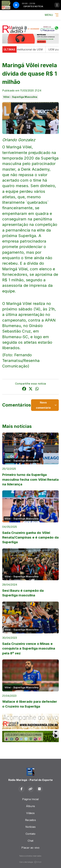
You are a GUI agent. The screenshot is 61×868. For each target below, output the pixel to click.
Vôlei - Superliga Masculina (20, 97)
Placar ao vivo (30, 848)
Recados (30, 820)
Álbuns (30, 806)
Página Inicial (30, 799)
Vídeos (30, 813)
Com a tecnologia (31, 862)
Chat (31, 841)
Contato (31, 834)
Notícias (30, 827)
